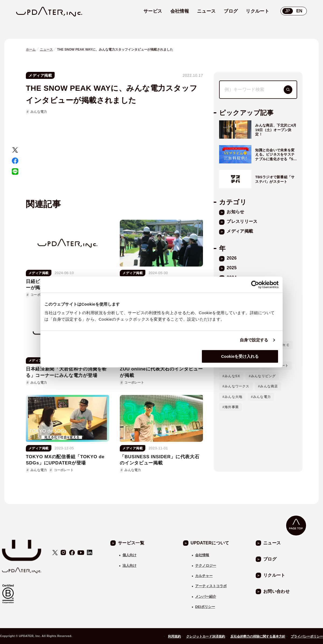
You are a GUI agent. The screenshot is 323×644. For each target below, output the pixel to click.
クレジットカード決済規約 (206, 636)
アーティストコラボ (211, 586)
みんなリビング (263, 376)
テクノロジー (206, 566)
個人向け (129, 555)
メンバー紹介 (206, 596)
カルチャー (204, 576)
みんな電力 (39, 112)
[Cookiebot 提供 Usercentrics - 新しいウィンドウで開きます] (255, 285)
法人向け (129, 566)
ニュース (46, 50)
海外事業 (232, 407)
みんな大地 (233, 397)
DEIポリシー (205, 607)
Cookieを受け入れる (240, 356)
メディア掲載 (40, 75)
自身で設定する (254, 340)
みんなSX (232, 376)
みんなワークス (237, 386)
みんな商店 (269, 386)
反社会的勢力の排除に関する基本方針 (258, 636)
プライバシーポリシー (307, 636)
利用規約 (174, 636)
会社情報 (202, 555)
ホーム (31, 50)
